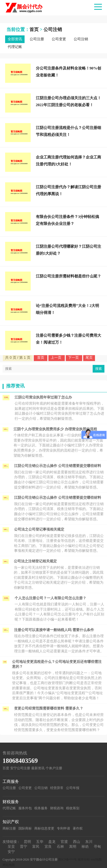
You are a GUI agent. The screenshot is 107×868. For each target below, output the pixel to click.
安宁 (11, 852)
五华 (40, 842)
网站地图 (9, 865)
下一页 (74, 357)
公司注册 (37, 39)
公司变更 (59, 39)
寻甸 (97, 847)
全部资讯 (15, 39)
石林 (60, 847)
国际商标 (25, 828)
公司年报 (73, 788)
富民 (36, 847)
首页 (34, 29)
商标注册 (9, 828)
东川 (89, 842)
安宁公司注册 (20, 768)
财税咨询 (57, 808)
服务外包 (25, 808)
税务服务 (41, 808)
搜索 (99, 369)
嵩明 (73, 847)
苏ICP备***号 (68, 860)
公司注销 (53, 29)
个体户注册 (54, 768)
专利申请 (63, 828)
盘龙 (52, 842)
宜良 (48, 847)
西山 (77, 842)
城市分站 (84, 860)
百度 (6, 768)
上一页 (57, 357)
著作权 (78, 828)
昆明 (27, 842)
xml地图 (96, 860)
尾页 (89, 357)
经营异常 (57, 788)
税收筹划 (73, 808)
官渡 (64, 842)
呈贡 (11, 847)
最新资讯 (38, 768)
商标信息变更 (44, 828)
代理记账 (15, 47)
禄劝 (85, 847)
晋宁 (24, 847)
